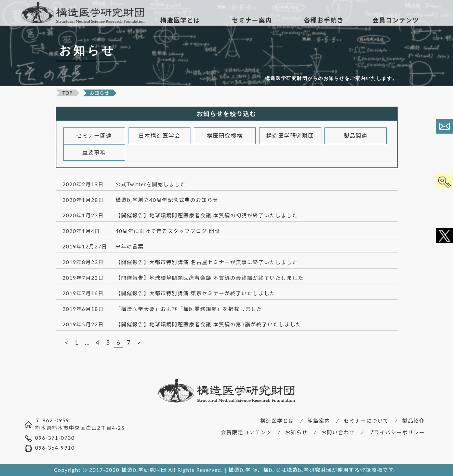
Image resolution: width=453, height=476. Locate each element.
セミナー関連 (94, 135)
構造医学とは (277, 421)
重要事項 (94, 152)
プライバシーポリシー (397, 432)
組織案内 (319, 421)
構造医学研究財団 (290, 135)
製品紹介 (413, 421)
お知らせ (296, 432)
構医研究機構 (225, 135)
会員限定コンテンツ (246, 432)
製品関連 (356, 135)
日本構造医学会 (159, 135)
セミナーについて (366, 421)
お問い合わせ (338, 432)
